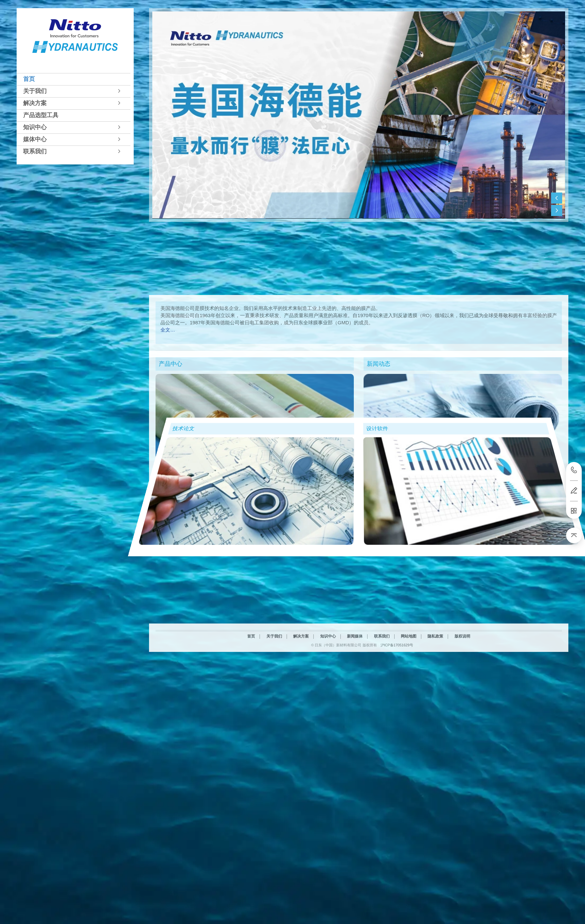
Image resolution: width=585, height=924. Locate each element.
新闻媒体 (355, 721)
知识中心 (35, 127)
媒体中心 (35, 139)
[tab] (74, 79)
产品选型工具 (41, 115)
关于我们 (35, 91)
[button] (74, 79)
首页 (29, 79)
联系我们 (35, 151)
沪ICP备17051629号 (397, 730)
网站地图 (409, 721)
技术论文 (144, 418)
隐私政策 (435, 721)
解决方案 (35, 103)
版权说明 (462, 721)
